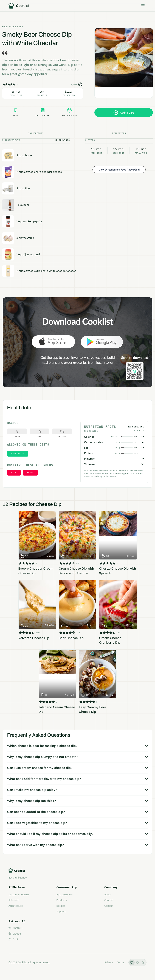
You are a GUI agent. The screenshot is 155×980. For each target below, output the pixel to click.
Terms (121, 962)
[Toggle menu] (143, 6)
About (108, 894)
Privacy (109, 962)
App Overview (64, 894)
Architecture (16, 906)
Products (61, 900)
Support (61, 911)
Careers (109, 900)
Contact (109, 906)
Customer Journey (19, 894)
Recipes (61, 906)
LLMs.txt (95, 962)
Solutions (14, 900)
